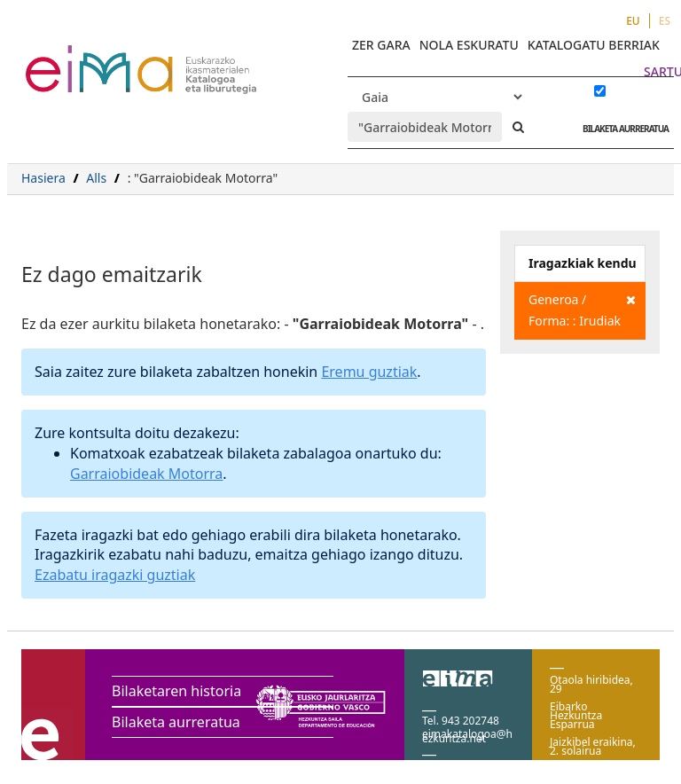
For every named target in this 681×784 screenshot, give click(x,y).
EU (633, 21)
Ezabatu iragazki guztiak (115, 575)
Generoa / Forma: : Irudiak (582, 309)
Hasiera (43, 178)
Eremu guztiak (369, 372)
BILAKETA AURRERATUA (621, 129)
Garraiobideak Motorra (146, 474)
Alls (96, 178)
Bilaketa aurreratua (176, 722)
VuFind (72, 58)
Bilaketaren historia (176, 691)
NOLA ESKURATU (469, 45)
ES (665, 21)
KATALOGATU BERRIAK (594, 45)
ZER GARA (381, 45)
